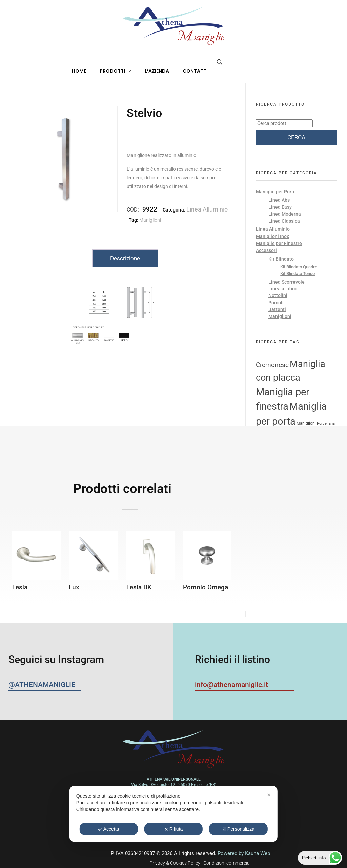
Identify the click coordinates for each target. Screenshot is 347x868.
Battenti (277, 309)
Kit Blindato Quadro (299, 267)
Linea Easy (280, 207)
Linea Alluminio (207, 209)
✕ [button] (269, 795)
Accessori (266, 250)
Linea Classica (284, 221)
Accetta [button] (109, 829)
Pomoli (276, 303)
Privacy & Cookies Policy (175, 863)
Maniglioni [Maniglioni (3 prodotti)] (306, 423)
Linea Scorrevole (287, 282)
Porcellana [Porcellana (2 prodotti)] (326, 424)
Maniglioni (150, 220)
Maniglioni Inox (272, 236)
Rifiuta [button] (174, 829)
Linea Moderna (285, 214)
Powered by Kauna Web (244, 853)
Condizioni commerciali (228, 863)
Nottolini (278, 295)
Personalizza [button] (238, 829)
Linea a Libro (282, 289)
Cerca (296, 137)
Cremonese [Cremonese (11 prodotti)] (272, 365)
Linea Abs (279, 200)
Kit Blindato (281, 259)
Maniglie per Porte (276, 192)
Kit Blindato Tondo (298, 274)
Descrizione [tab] (125, 258)
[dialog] (173, 814)
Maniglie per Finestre (279, 243)
